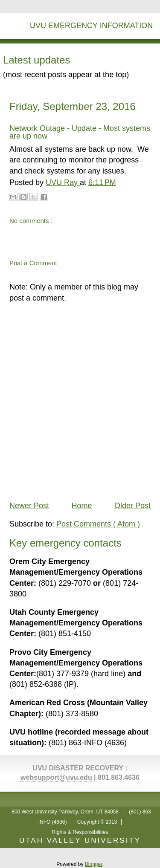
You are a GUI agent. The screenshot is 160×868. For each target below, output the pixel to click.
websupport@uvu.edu (56, 777)
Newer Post (29, 506)
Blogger (94, 864)
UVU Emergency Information (91, 26)
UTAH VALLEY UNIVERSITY (80, 841)
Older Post (132, 506)
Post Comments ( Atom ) (98, 524)
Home (81, 506)
